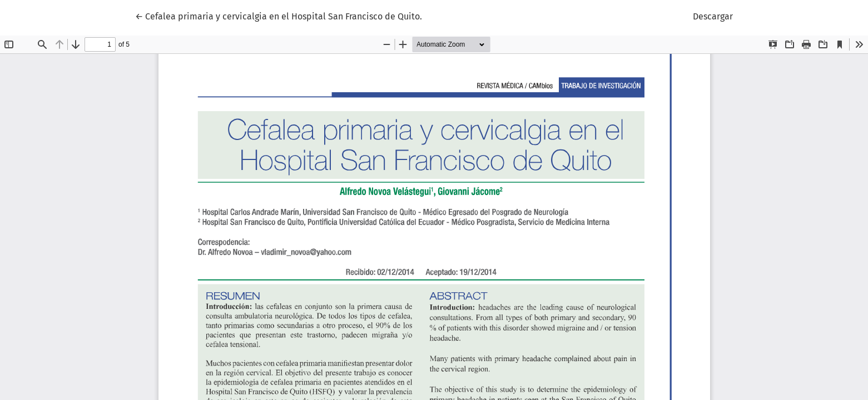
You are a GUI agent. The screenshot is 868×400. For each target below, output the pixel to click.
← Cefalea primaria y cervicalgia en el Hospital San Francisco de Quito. (279, 16)
